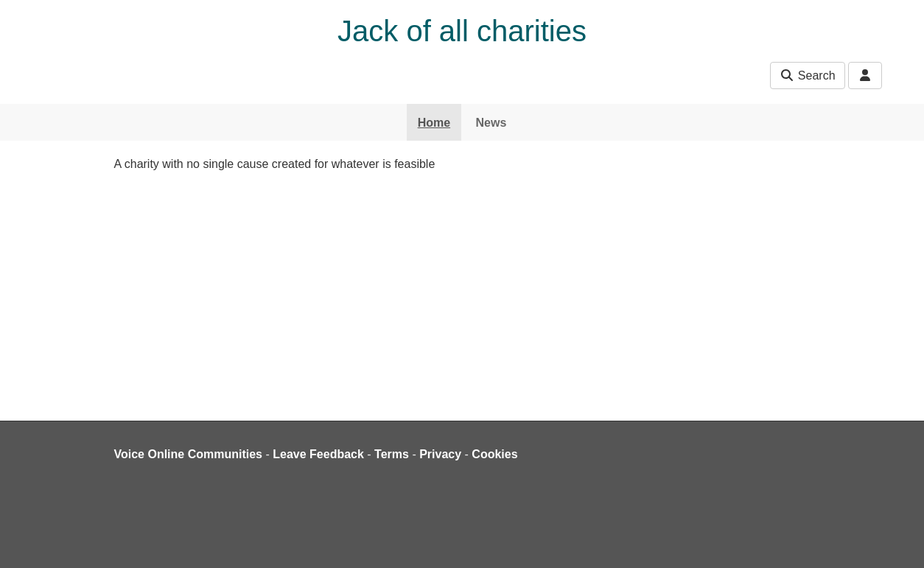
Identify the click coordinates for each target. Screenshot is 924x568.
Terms (392, 454)
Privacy (440, 454)
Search (807, 76)
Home (434, 123)
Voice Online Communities (189, 454)
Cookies (494, 454)
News (491, 123)
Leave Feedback (318, 454)
